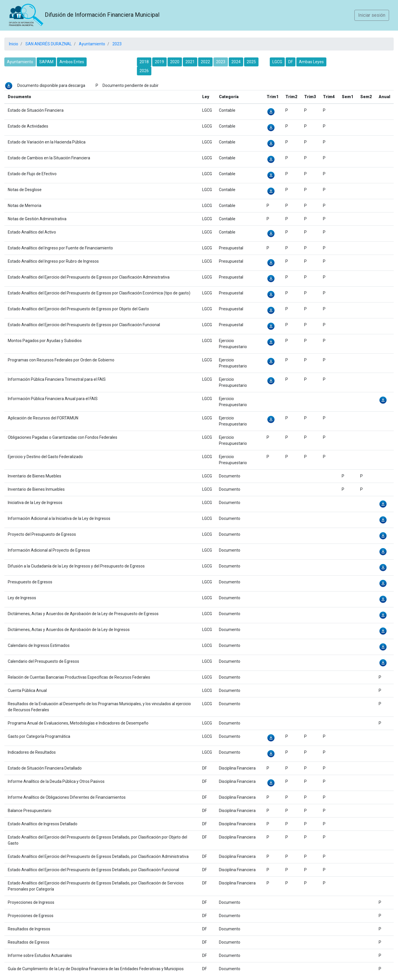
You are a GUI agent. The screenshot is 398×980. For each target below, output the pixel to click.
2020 (175, 62)
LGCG (277, 62)
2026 (144, 71)
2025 (251, 62)
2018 (144, 62)
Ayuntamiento (92, 44)
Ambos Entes (72, 62)
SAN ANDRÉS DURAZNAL (48, 44)
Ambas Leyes (311, 62)
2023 (117, 44)
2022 (205, 62)
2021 (190, 62)
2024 (236, 62)
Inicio (14, 44)
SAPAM (46, 62)
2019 (159, 62)
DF (291, 62)
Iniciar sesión (372, 15)
